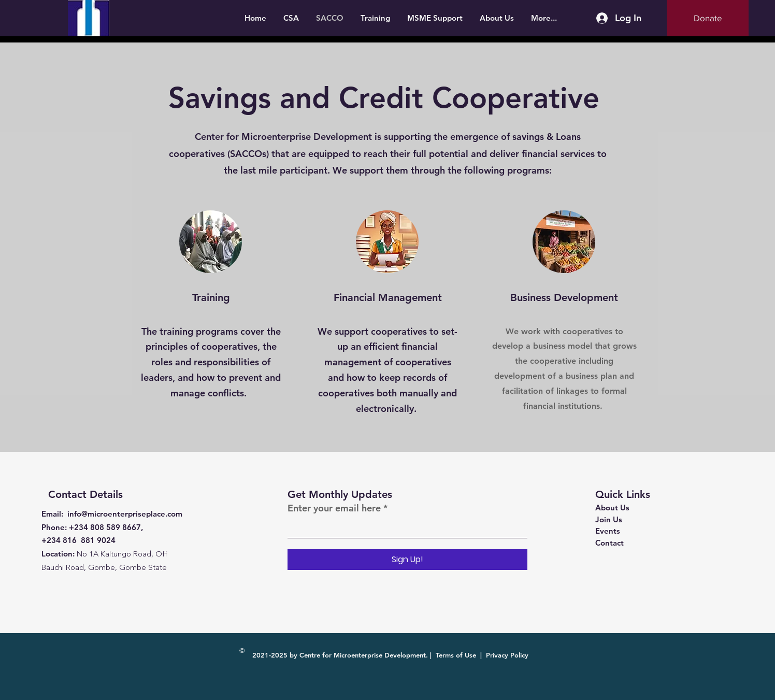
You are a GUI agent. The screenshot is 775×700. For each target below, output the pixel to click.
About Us (612, 508)
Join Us (609, 519)
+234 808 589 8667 (105, 527)
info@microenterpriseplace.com (125, 514)
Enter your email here (334, 508)
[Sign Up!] (407, 560)
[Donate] (708, 18)
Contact (609, 543)
